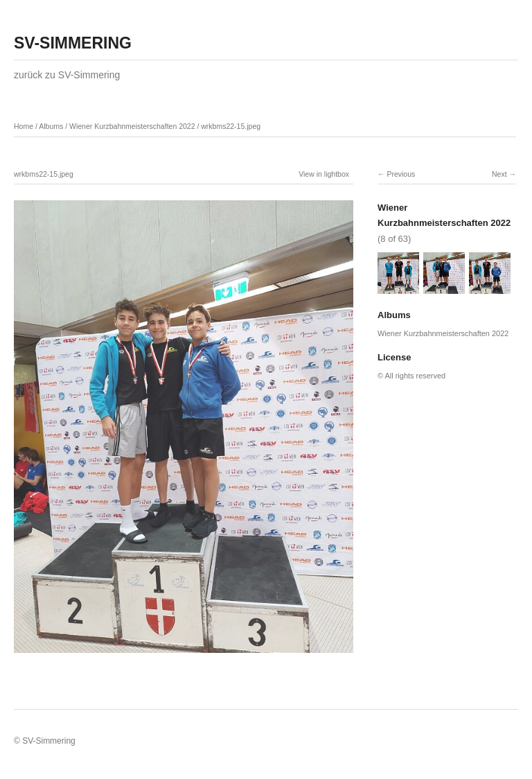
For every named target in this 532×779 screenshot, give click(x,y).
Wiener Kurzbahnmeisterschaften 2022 (132, 126)
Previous (401, 174)
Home (24, 126)
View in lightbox (324, 174)
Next (499, 174)
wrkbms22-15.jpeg (231, 126)
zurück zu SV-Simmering (67, 75)
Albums (51, 126)
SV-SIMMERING (73, 43)
